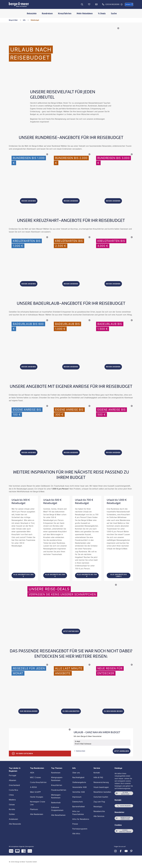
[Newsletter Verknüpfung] (96, 4)
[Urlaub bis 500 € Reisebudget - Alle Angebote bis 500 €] (55, 538)
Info (24, 20)
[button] (129, 4)
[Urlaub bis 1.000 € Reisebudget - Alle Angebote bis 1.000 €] (119, 538)
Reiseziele (32, 13)
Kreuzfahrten (65, 13)
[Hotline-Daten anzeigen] (122, 4)
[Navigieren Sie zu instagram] (115, 851)
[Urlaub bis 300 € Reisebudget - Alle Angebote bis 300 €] (23, 538)
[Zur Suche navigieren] (82, 4)
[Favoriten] (89, 4)
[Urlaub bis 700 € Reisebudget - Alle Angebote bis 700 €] (87, 538)
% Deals (102, 13)
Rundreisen (47, 13)
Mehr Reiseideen (85, 13)
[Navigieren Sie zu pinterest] (131, 851)
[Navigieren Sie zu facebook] (121, 851)
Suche (114, 13)
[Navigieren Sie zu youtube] (126, 851)
